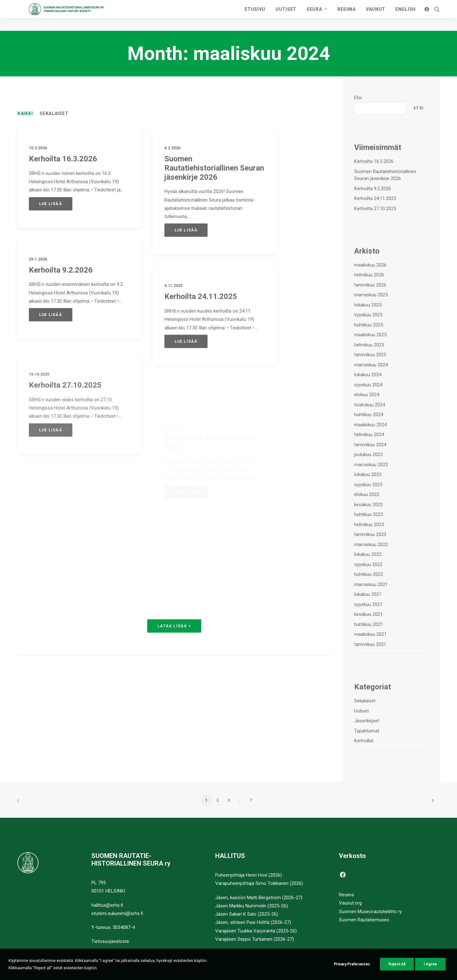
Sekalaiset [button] (54, 114)
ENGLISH (406, 16)
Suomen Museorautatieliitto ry (370, 912)
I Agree (430, 973)
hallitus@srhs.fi (107, 905)
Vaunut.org (350, 903)
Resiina (346, 895)
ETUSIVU (255, 16)
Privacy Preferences (352, 973)
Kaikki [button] (25, 114)
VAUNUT (376, 16)
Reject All (397, 973)
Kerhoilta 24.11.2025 (201, 319)
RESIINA (347, 16)
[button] (428, 16)
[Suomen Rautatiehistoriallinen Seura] (93, 16)
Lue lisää (51, 204)
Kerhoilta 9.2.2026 (61, 270)
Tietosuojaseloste (110, 942)
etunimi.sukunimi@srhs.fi (117, 913)
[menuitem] (255, 16)
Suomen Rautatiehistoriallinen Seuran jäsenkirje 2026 (214, 168)
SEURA (317, 16)
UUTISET (286, 16)
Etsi (358, 98)
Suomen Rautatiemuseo (364, 920)
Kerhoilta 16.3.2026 (63, 159)
